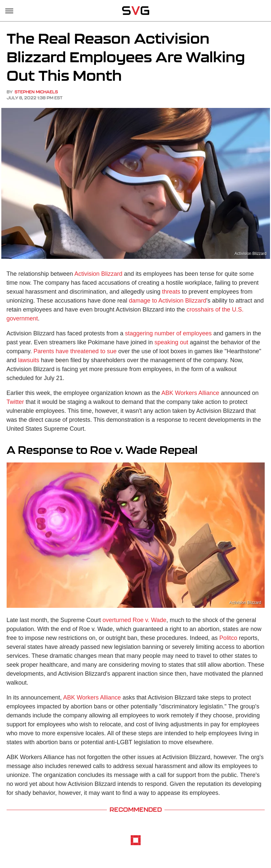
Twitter (15, 402)
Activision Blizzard (98, 274)
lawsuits (29, 360)
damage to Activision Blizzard (167, 301)
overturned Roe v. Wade (135, 620)
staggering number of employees (168, 333)
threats (171, 292)
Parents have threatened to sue (75, 351)
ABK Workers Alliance (190, 393)
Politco (228, 638)
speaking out (171, 342)
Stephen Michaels (36, 92)
